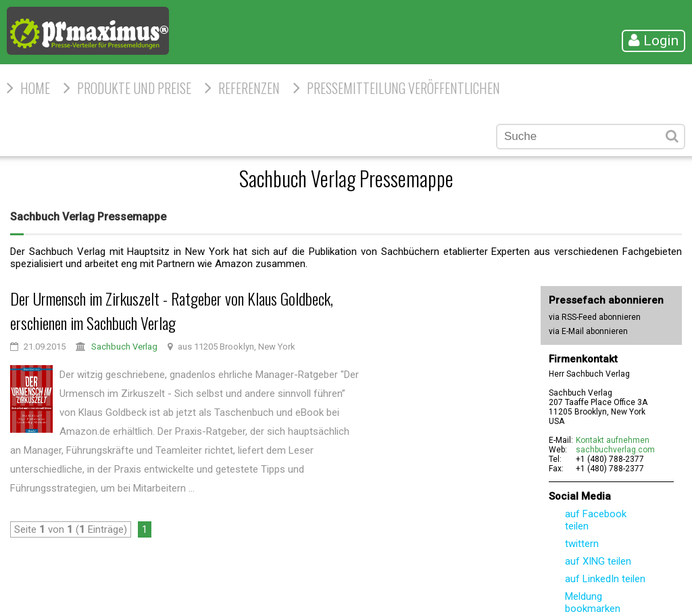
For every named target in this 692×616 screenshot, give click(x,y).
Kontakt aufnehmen (613, 440)
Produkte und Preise (134, 88)
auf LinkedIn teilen (605, 579)
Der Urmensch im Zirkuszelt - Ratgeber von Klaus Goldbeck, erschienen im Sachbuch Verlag (172, 310)
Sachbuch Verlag (124, 347)
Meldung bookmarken (593, 602)
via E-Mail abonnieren (588, 331)
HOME (35, 88)
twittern (582, 544)
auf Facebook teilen (596, 520)
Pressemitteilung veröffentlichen (403, 88)
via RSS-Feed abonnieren (595, 317)
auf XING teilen (598, 561)
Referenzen (249, 88)
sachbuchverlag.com (615, 450)
